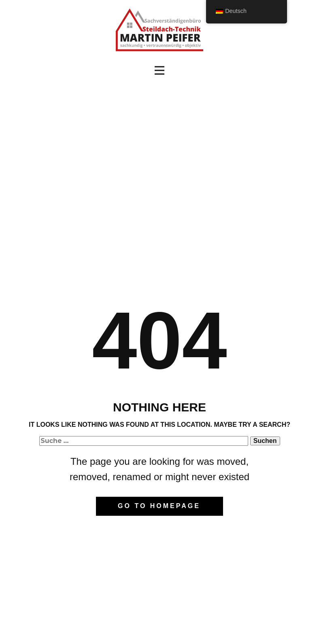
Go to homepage (159, 506)
